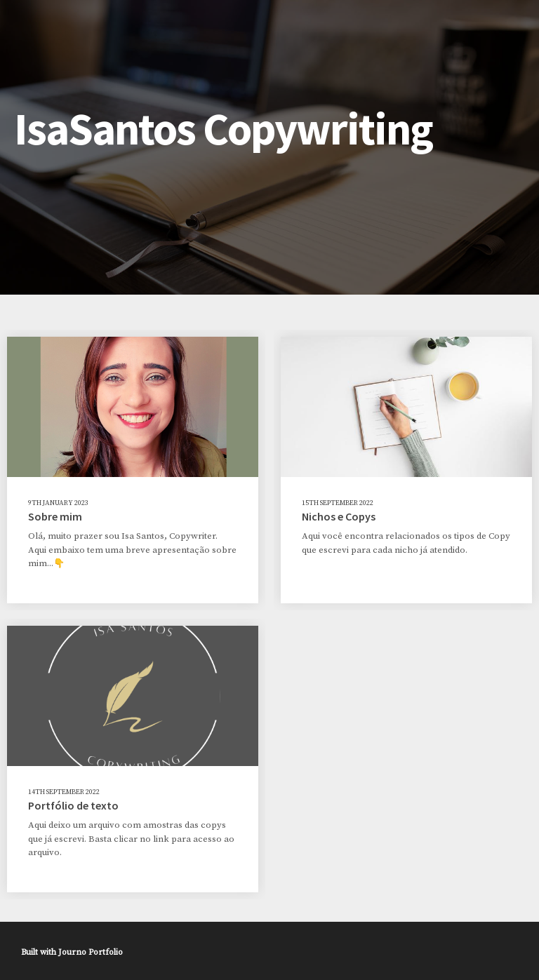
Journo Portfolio (91, 952)
